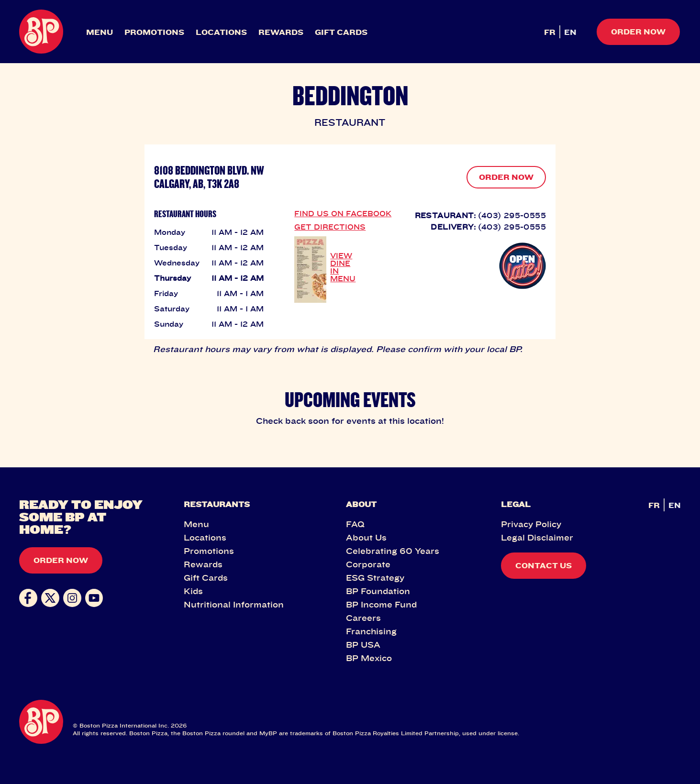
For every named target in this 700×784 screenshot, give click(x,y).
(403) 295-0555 (512, 215)
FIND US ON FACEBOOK (343, 213)
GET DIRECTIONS (330, 227)
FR (550, 32)
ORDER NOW (506, 177)
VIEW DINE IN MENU (343, 267)
